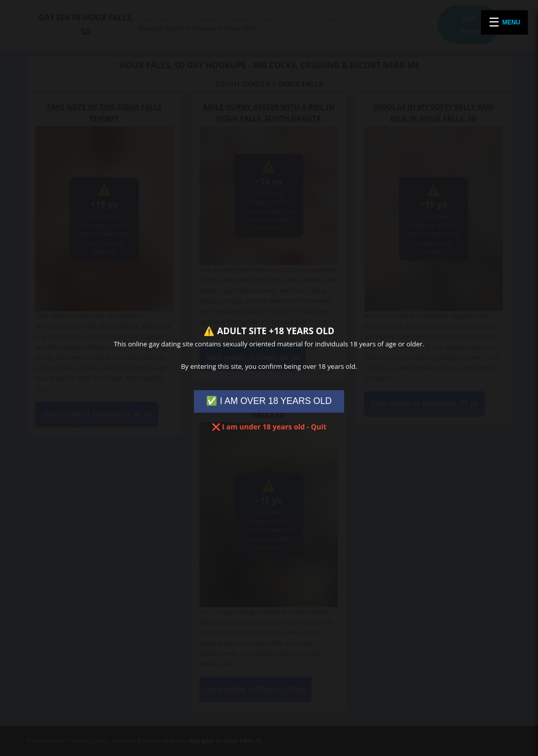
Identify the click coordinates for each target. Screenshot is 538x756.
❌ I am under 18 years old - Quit (269, 427)
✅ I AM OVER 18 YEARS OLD (269, 401)
